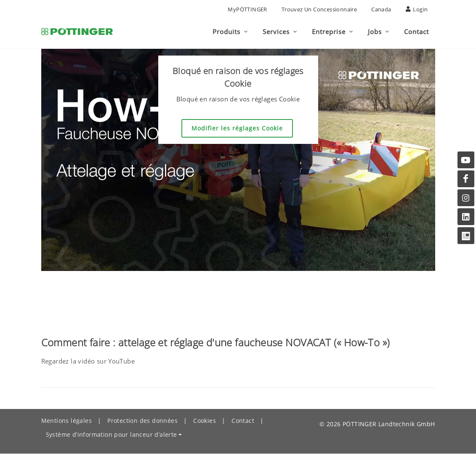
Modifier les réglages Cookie (237, 129)
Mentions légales (66, 421)
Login (417, 9)
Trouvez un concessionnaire (319, 9)
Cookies (205, 421)
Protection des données (142, 421)
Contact (243, 421)
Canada (381, 9)
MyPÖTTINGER (247, 9)
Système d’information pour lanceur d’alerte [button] (112, 435)
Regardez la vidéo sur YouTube (88, 361)
